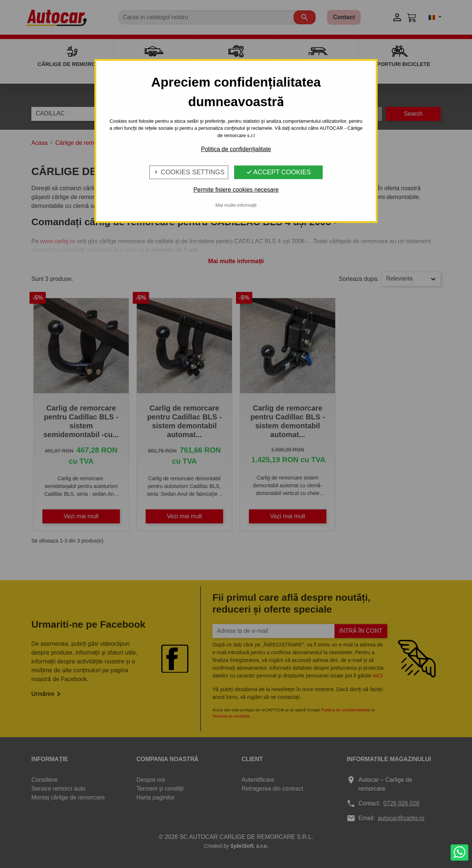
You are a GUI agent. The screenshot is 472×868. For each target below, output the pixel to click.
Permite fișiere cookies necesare (236, 190)
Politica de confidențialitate (236, 149)
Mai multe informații (236, 205)
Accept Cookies (278, 172)
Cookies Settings (189, 172)
